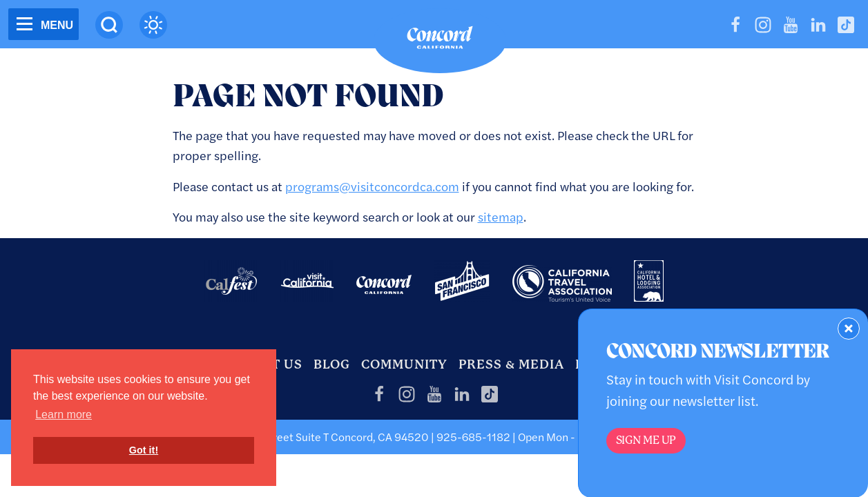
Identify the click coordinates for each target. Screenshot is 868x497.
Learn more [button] (64, 415)
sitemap (501, 216)
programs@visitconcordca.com (372, 186)
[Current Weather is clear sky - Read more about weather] (153, 25)
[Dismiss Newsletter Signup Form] (849, 329)
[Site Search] (109, 25)
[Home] (440, 41)
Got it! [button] (144, 450)
